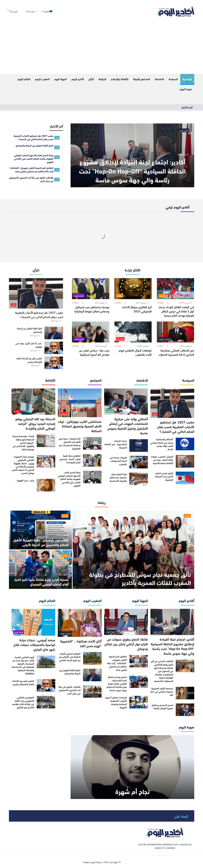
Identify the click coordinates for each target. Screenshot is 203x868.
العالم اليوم (24, 79)
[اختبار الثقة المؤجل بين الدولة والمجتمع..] (54, 333)
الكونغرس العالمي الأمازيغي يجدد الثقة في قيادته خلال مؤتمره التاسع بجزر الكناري (23, 702)
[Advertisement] (102, 49)
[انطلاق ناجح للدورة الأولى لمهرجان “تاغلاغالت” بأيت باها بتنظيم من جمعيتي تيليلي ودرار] (139, 661)
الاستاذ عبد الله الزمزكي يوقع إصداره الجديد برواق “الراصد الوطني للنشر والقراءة (35, 423)
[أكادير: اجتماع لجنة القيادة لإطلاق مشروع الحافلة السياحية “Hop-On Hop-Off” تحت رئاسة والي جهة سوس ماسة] (132, 155)
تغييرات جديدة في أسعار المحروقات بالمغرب (118, 461)
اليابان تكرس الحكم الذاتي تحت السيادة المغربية (164, 476)
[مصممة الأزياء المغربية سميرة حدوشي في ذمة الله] (185, 693)
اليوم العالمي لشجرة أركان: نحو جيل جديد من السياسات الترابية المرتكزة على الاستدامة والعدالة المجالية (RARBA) (23, 665)
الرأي (91, 79)
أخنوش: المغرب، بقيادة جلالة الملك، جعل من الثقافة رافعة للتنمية (162, 460)
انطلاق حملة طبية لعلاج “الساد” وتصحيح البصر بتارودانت (70, 459)
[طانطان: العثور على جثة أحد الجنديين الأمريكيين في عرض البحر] (92, 692)
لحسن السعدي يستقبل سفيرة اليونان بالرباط (162, 707)
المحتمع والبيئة (142, 79)
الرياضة (102, 79)
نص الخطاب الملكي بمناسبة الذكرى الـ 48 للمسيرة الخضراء (176, 352)
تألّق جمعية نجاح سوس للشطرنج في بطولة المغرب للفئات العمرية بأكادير (140, 578)
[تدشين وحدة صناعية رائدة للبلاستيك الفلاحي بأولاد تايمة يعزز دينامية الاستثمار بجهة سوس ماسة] (139, 682)
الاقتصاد (159, 79)
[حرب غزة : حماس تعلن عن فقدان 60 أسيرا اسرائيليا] (91, 332)
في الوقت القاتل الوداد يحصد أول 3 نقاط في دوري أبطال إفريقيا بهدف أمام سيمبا (176, 311)
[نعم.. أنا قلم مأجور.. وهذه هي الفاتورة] (54, 348)
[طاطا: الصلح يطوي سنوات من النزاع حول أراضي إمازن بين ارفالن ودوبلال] (126, 622)
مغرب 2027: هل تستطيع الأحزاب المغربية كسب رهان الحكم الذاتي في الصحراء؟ (39, 314)
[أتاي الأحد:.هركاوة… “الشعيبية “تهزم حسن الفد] (80, 623)
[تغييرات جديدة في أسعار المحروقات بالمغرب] (139, 462)
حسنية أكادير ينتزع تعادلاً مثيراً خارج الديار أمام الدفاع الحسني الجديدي (41, 582)
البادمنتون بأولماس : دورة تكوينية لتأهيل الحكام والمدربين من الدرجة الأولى (41, 542)
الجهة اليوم (60, 79)
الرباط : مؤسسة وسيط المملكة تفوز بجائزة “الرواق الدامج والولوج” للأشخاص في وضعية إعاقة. (23, 443)
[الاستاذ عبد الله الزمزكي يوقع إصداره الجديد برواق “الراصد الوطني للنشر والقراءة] (33, 402)
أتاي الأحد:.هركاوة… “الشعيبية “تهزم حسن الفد (81, 643)
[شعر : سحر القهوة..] (46, 485)
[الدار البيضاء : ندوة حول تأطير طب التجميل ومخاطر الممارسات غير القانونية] (92, 443)
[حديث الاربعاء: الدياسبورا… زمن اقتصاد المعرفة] (139, 446)
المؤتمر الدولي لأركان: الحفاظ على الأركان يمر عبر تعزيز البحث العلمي (70, 657)
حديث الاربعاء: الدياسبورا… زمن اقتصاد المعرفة (116, 444)
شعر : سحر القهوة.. (25, 480)
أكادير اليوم (78, 79)
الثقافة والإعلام (120, 79)
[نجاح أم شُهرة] (132, 767)
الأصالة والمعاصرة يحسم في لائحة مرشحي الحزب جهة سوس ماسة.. (162, 444)
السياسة (173, 79)
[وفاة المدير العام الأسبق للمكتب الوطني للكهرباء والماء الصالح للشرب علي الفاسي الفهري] (92, 477)
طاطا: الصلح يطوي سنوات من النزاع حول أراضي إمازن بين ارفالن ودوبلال (126, 644)
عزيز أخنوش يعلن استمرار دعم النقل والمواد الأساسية (118, 477)
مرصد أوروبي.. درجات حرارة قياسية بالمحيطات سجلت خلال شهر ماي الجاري (34, 644)
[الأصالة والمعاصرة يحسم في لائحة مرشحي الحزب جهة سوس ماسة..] (185, 444)
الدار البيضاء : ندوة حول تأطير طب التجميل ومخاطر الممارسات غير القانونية (70, 443)
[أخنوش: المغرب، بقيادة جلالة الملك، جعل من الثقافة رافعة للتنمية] (185, 461)
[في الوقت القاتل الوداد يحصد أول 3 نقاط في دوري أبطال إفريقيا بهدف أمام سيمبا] (175, 289)
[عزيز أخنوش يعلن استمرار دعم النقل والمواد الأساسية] (139, 479)
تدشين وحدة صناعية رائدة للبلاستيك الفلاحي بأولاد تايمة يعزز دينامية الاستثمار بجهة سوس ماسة (117, 683)
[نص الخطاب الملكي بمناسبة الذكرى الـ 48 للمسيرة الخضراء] (175, 332)
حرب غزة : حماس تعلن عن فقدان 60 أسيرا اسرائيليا (94, 352)
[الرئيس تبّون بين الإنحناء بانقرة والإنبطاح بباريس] (54, 363)
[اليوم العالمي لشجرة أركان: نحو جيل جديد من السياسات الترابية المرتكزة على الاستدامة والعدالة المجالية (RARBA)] (46, 662)
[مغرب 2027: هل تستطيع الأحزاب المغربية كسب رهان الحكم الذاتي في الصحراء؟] (36, 293)
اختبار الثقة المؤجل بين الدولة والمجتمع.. (29, 330)
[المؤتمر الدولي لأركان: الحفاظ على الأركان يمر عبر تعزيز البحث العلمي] (92, 658)
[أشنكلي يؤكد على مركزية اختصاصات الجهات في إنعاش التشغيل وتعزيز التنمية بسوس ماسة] (126, 402)
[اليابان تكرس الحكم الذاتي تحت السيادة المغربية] (185, 478)
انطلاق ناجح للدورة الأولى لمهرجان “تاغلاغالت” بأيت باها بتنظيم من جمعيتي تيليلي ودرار (117, 663)
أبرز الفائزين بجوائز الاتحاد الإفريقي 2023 (137, 309)
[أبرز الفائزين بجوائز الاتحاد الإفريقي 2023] (133, 289)
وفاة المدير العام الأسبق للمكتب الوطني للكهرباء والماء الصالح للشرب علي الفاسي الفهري (69, 479)
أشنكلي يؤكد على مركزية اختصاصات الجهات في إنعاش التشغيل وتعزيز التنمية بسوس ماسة (128, 426)
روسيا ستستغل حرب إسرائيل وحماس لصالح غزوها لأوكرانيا (92, 309)
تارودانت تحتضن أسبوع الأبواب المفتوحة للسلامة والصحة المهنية (116, 702)
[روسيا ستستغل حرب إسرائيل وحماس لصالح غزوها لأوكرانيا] (91, 289)
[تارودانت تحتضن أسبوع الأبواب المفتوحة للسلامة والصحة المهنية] (139, 702)
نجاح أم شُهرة (132, 791)
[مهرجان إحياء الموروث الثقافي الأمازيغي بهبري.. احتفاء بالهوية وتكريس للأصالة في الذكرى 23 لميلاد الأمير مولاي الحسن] (46, 461)
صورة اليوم (186, 89)
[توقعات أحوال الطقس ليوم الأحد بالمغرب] (133, 332)
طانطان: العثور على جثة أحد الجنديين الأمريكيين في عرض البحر (69, 690)
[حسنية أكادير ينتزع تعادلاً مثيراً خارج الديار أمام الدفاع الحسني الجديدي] (40, 569)
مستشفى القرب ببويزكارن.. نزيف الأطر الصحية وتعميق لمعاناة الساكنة (80, 426)
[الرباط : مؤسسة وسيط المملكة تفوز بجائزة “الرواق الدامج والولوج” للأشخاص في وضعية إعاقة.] (46, 441)
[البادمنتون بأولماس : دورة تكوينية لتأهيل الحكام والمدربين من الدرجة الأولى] (40, 530)
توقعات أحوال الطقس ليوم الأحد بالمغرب (135, 352)
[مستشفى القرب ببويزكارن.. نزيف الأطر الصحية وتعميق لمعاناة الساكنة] (80, 403)
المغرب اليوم (42, 79)
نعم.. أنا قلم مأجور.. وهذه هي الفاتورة (29, 345)
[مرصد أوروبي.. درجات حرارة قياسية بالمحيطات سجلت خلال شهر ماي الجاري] (33, 622)
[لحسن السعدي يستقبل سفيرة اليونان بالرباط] (185, 710)
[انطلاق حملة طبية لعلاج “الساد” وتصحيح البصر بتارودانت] (92, 460)
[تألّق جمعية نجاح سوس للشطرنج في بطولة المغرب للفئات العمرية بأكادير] (133, 550)
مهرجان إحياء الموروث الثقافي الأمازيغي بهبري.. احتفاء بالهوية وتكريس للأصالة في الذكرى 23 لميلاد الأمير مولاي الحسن (23, 465)
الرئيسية (187, 79)
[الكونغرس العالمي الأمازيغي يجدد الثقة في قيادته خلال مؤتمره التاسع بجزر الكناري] (46, 702)
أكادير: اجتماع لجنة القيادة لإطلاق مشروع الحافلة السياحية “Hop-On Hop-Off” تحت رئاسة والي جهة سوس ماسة (132, 170)
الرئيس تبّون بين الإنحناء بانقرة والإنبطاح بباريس (29, 360)
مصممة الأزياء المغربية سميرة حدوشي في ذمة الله (162, 692)
